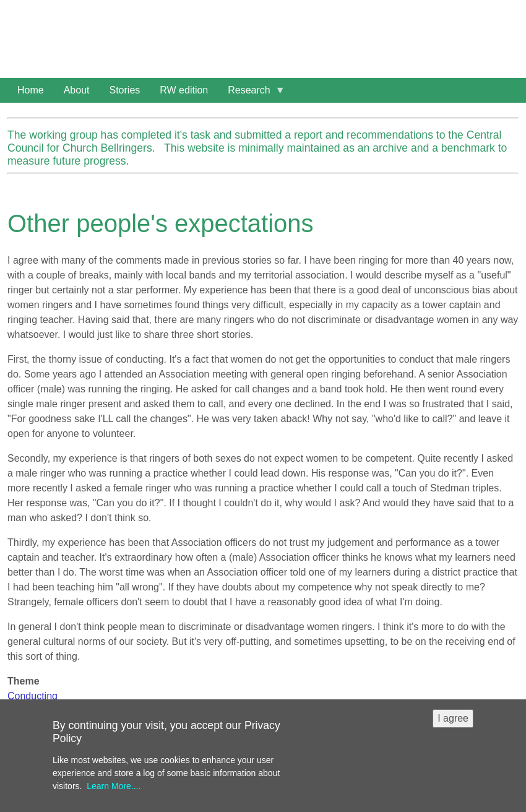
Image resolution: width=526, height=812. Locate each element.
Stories (125, 90)
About (77, 90)
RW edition (184, 90)
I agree (453, 726)
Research (251, 94)
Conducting (32, 696)
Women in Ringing (108, 25)
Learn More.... (114, 793)
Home (31, 90)
